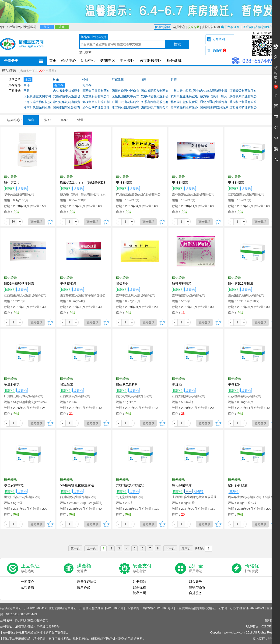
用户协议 (84, 587)
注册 (62, 27)
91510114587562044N (21, 614)
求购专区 (193, 27)
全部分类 (11, 61)
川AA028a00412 (35, 608)
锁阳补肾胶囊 (238, 485)
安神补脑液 (124, 183)
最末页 (186, 548)
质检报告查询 (211, 27)
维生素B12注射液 (241, 283)
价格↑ (47, 120)
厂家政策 (118, 80)
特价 (85, 80)
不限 (27, 91)
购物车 (219, 51)
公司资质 (28, 587)
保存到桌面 (163, 27)
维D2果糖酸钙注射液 (19, 283)
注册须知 (140, 582)
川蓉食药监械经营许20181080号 (101, 608)
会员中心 (179, 27)
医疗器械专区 (151, 61)
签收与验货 (197, 587)
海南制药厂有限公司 (155, 108)
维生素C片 (12, 183)
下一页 (170, 548)
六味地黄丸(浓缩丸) (130, 485)
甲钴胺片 (234, 384)
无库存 (87, 85)
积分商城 (174, 61)
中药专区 (127, 61)
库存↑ (64, 120)
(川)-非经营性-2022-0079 (247, 608)
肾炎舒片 (122, 283)
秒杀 (56, 80)
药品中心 (69, 61)
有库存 (59, 85)
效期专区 (108, 61)
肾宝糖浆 (66, 384)
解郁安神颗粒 (182, 283)
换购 (144, 80)
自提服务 (196, 593)
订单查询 (219, 39)
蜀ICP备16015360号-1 (158, 608)
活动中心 (88, 61)
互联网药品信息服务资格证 (261, 27)
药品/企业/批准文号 (94, 37)
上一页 (91, 548)
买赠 (174, 80)
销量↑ (81, 120)
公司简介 (28, 582)
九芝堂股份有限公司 (96, 96)
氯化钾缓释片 (182, 485)
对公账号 (196, 582)
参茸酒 (177, 384)
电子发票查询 (230, 27)
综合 (31, 120)
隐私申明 (140, 593)
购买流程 (140, 587)
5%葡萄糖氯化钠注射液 (77, 485)
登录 (47, 27)
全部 (28, 80)
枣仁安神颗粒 (14, 485)
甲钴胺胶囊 (68, 283)
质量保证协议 (87, 582)
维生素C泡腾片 (127, 384)
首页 (53, 61)
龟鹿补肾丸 (12, 384)
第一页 (75, 548)
